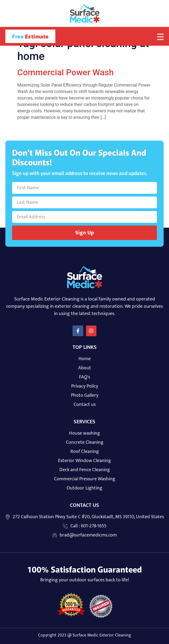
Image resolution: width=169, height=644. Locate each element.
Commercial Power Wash (66, 72)
